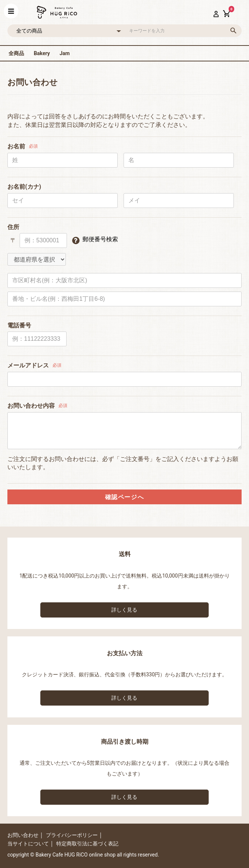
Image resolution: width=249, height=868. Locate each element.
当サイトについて (28, 844)
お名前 (16, 146)
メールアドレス (28, 365)
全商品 (16, 53)
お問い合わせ (23, 835)
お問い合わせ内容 (31, 406)
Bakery (42, 53)
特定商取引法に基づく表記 (87, 844)
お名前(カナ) (24, 187)
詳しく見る (124, 610)
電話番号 (19, 325)
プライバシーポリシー (72, 835)
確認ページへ (125, 497)
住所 (13, 227)
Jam (65, 53)
